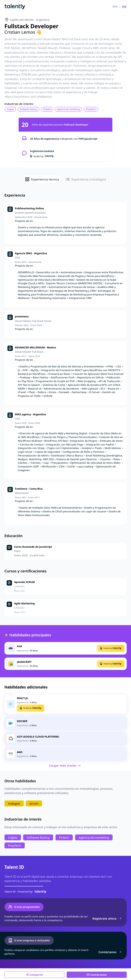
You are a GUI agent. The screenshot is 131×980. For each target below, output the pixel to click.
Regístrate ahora (107, 918)
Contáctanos (110, 952)
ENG (115, 6)
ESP (124, 6)
